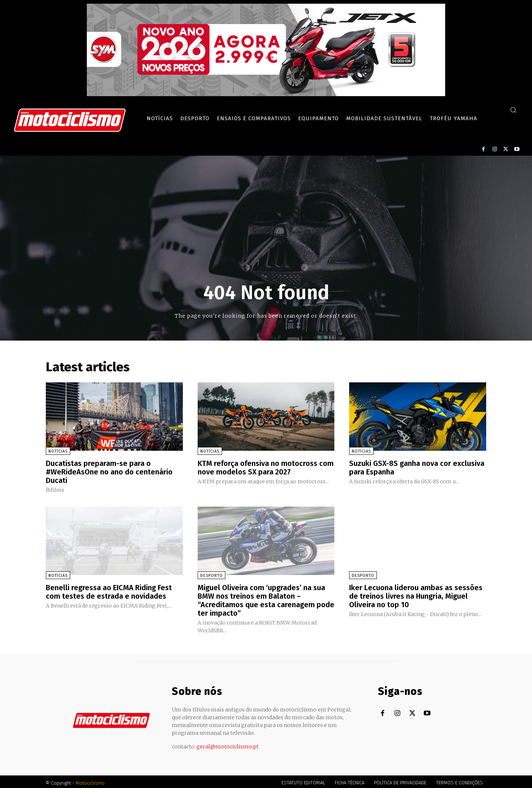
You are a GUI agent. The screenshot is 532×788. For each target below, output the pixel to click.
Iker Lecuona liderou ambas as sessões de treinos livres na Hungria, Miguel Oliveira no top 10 (416, 595)
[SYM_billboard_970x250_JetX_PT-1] (266, 94)
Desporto (212, 574)
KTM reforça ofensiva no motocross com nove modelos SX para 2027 (266, 467)
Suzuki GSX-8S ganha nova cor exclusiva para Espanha (417, 467)
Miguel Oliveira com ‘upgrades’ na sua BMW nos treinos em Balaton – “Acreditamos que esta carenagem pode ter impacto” (266, 599)
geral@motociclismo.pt (228, 744)
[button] (513, 110)
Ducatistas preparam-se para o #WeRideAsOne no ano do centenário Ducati (109, 471)
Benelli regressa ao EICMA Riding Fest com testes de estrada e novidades (109, 591)
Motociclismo (90, 780)
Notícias (58, 451)
